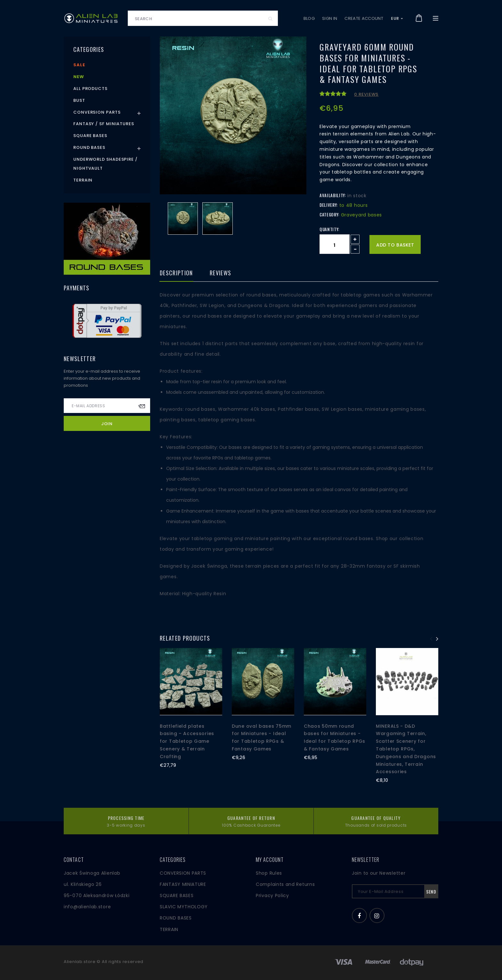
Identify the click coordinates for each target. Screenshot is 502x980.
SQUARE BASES (177, 895)
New (79, 77)
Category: (329, 215)
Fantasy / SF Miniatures (104, 124)
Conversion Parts (97, 112)
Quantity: (329, 229)
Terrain (83, 180)
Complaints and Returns (285, 884)
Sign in (330, 18)
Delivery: (329, 205)
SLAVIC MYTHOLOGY (184, 907)
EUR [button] (397, 18)
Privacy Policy (272, 895)
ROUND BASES (176, 918)
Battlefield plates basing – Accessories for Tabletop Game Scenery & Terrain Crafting (187, 741)
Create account (364, 18)
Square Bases (90, 136)
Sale (79, 65)
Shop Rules (269, 873)
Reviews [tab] (220, 273)
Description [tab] (176, 273)
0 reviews (366, 94)
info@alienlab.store (87, 907)
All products (90, 89)
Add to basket (395, 245)
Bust (79, 100)
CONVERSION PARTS (183, 873)
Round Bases (89, 147)
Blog (309, 18)
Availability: (333, 195)
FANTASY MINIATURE (183, 884)
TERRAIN (169, 929)
